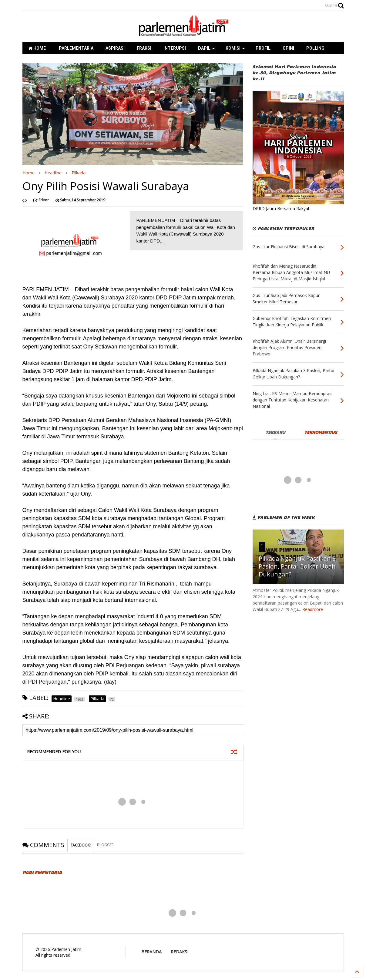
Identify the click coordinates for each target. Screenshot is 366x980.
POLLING (315, 48)
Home (29, 173)
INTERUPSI (175, 48)
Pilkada (79, 173)
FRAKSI (144, 48)
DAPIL (207, 48)
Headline (53, 173)
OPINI (288, 48)
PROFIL (263, 48)
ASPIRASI (115, 48)
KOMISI (235, 48)
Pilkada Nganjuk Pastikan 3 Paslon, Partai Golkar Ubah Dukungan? (297, 566)
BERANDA (151, 952)
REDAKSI (180, 952)
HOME (37, 48)
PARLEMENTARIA (76, 48)
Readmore (313, 609)
